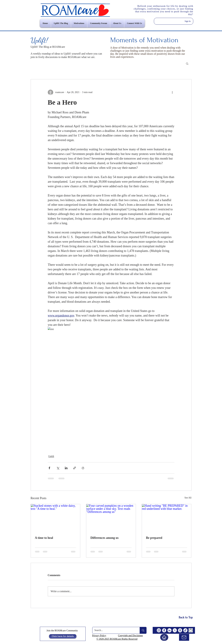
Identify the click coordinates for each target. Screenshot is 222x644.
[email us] (184, 637)
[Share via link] (75, 468)
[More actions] (172, 92)
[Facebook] (164, 630)
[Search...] (113, 630)
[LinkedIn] (169, 630)
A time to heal (44, 538)
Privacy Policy (99, 636)
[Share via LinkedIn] (66, 468)
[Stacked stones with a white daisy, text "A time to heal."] (56, 518)
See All (188, 498)
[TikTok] (185, 630)
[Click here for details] (63, 636)
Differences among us (104, 538)
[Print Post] (83, 468)
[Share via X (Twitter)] (58, 468)
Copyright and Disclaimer (131, 636)
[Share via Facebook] (49, 468)
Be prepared (154, 538)
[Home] (164, 637)
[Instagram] (159, 630)
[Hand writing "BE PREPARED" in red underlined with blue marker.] (167, 518)
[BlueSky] (191, 630)
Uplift (51, 456)
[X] (175, 630)
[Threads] (180, 630)
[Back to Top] (186, 617)
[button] (187, 63)
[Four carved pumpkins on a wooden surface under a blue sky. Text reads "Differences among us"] (111, 518)
